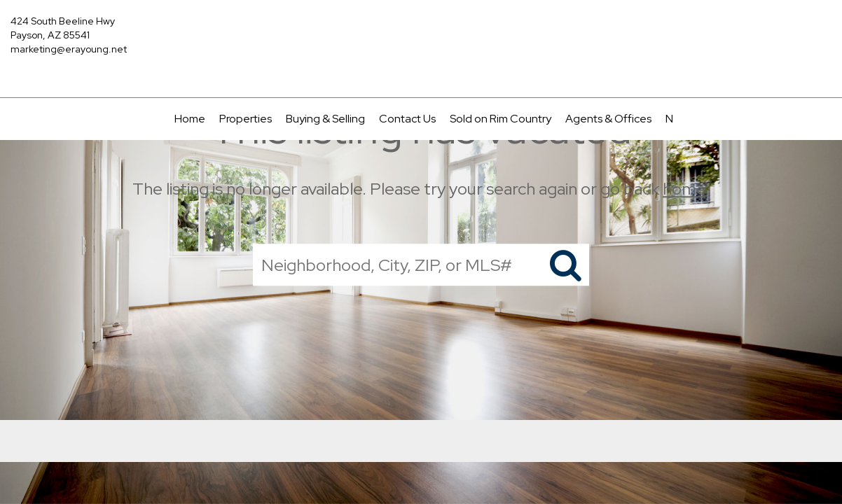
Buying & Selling (325, 119)
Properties (246, 119)
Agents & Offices (608, 119)
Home (190, 119)
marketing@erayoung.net (69, 49)
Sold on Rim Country (501, 119)
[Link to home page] (421, 31)
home (684, 189)
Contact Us (407, 119)
